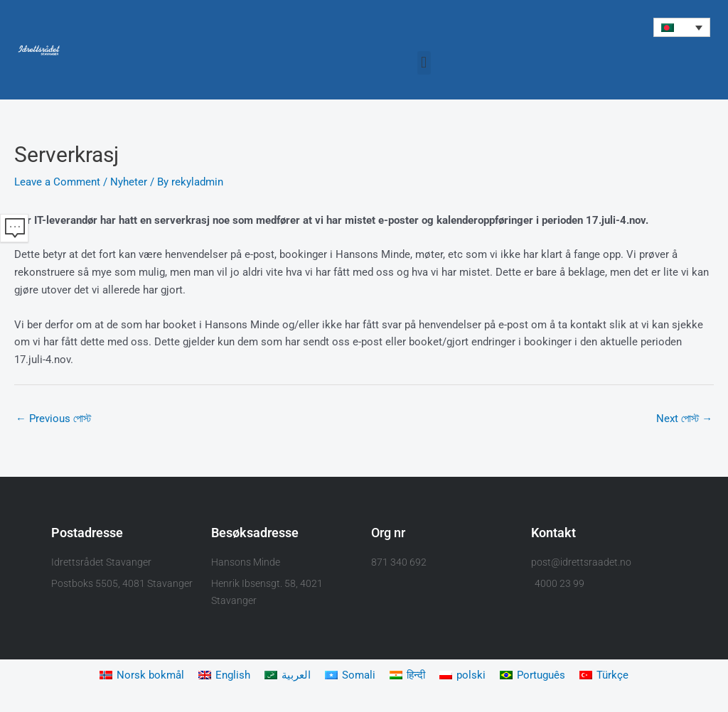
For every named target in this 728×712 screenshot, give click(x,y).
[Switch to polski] (462, 676)
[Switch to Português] (532, 676)
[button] (682, 27)
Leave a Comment (57, 182)
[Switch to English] (224, 676)
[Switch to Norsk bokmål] (142, 676)
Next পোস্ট (684, 419)
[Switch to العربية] (288, 676)
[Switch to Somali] (350, 676)
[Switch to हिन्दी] (407, 676)
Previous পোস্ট (53, 419)
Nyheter (129, 182)
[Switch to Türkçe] (604, 676)
